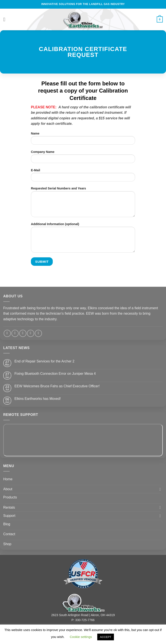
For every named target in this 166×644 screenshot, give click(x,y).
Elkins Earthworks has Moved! (38, 399)
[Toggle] (160, 489)
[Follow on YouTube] (38, 333)
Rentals (9, 507)
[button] (6, 19)
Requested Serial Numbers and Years (83, 203)
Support (9, 516)
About (8, 489)
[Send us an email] (23, 333)
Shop (7, 544)
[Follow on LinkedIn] (31, 333)
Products (10, 497)
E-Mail (83, 177)
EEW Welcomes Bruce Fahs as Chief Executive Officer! (57, 386)
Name (83, 140)
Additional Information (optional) (83, 239)
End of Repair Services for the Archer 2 (44, 361)
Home (8, 479)
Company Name (83, 158)
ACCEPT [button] (106, 637)
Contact (9, 534)
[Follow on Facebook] (7, 333)
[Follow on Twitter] (15, 333)
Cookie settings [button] (81, 637)
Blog (7, 524)
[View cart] (160, 19)
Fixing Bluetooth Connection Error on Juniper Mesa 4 (55, 374)
